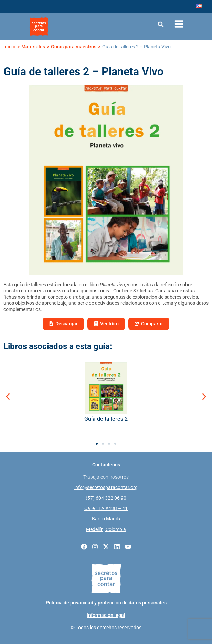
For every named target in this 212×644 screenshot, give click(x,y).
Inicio (9, 47)
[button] (161, 24)
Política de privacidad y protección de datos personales (106, 603)
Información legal (106, 615)
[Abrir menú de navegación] (179, 24)
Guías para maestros (74, 47)
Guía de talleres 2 (106, 419)
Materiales (33, 47)
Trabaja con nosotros (106, 477)
